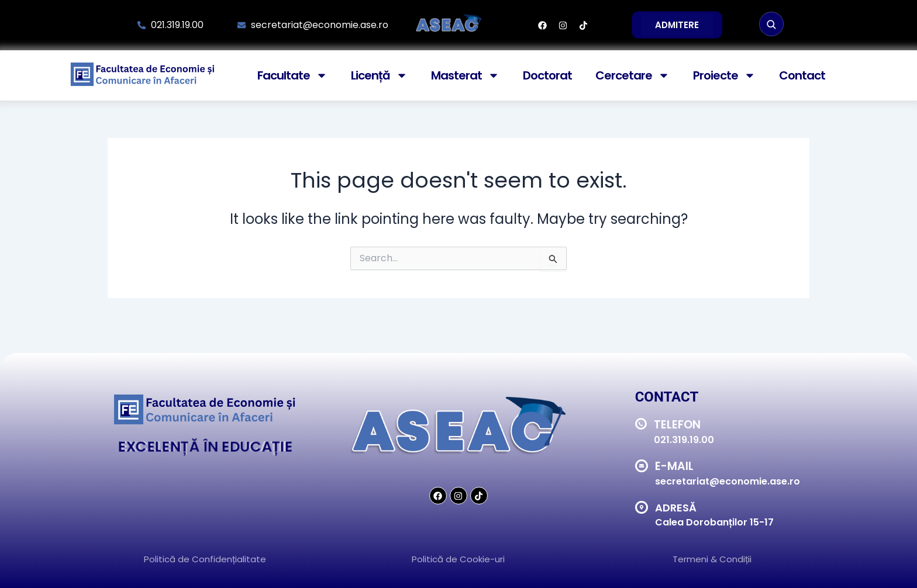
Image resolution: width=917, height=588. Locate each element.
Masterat (465, 75)
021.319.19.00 (684, 440)
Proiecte (724, 75)
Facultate (292, 75)
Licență (379, 75)
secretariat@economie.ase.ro (728, 481)
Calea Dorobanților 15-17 (714, 522)
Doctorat (547, 75)
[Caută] (771, 24)
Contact (802, 75)
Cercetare (632, 75)
